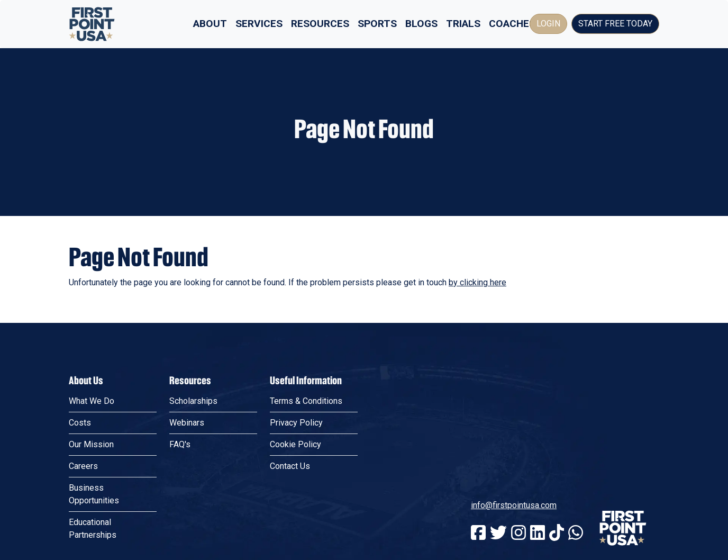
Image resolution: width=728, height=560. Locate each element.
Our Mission (91, 444)
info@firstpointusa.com (514, 505)
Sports (377, 24)
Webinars (187, 423)
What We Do (92, 401)
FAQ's (180, 444)
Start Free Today (615, 24)
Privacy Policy (296, 423)
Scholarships (193, 401)
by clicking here (477, 282)
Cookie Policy (295, 444)
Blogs (421, 24)
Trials (463, 24)
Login (548, 24)
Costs (80, 423)
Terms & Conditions (306, 401)
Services (259, 24)
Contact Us (290, 466)
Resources (320, 24)
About (210, 24)
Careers (83, 466)
